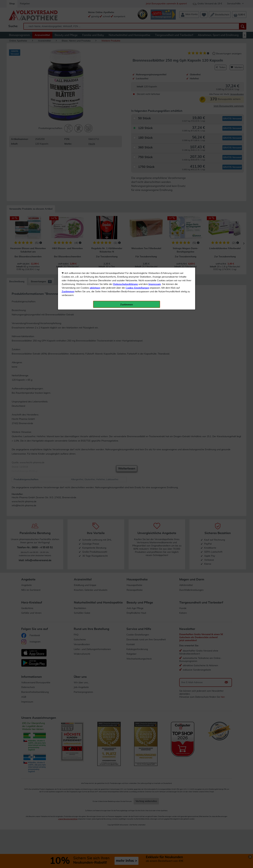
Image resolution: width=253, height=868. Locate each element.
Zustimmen (68, 82)
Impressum (155, 75)
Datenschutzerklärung (125, 75)
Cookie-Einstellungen (137, 79)
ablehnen (95, 79)
